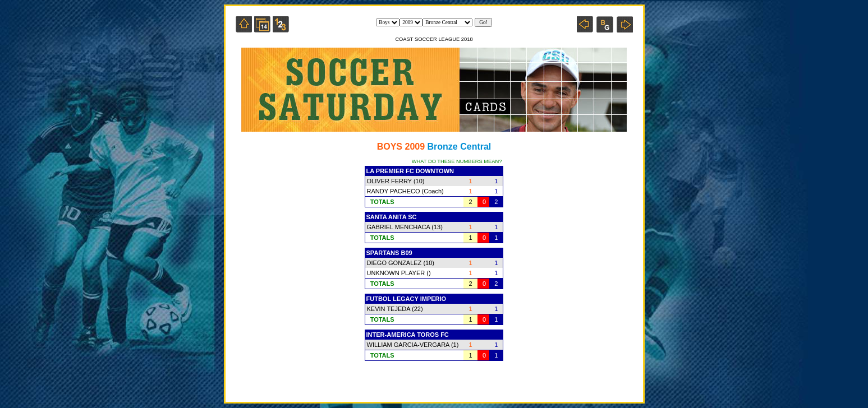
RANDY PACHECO (394, 191)
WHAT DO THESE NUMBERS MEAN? (457, 161)
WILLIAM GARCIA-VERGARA (408, 345)
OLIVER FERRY (389, 181)
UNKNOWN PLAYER (396, 273)
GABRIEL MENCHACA (399, 227)
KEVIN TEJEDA (389, 309)
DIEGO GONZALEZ (394, 263)
